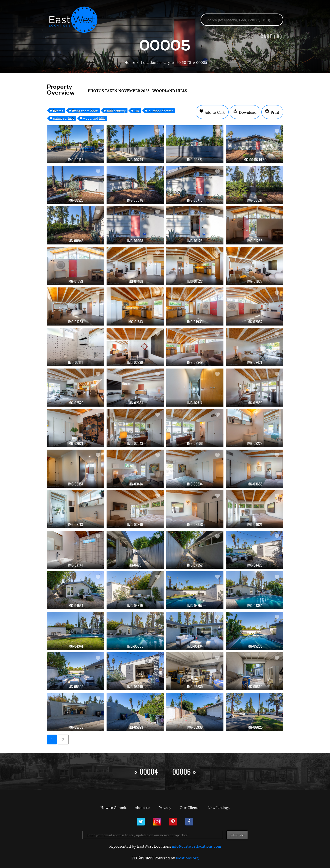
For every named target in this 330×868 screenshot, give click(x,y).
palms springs (64, 118)
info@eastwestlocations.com (196, 846)
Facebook (189, 822)
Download (247, 112)
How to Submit (113, 807)
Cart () (271, 36)
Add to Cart (214, 112)
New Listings (219, 807)
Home (129, 62)
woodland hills (94, 118)
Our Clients (189, 807)
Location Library (156, 62)
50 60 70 (184, 62)
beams (58, 111)
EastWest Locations (77, 20)
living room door (85, 111)
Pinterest (173, 822)
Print (275, 112)
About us (142, 807)
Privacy (165, 807)
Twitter (141, 822)
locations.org (187, 858)
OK (137, 111)
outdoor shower (161, 111)
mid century (116, 111)
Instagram (157, 822)
